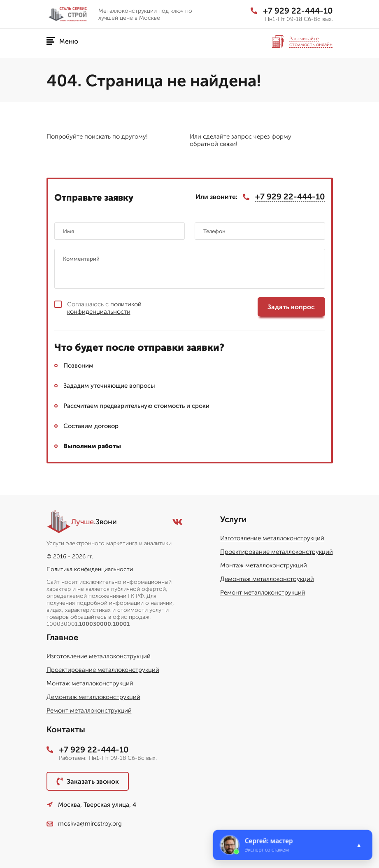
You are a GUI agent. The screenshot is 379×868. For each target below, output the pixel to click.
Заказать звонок (88, 781)
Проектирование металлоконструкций (277, 552)
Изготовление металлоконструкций (272, 538)
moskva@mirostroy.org (84, 824)
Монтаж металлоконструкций (264, 565)
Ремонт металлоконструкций (263, 593)
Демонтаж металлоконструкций (267, 579)
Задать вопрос (291, 307)
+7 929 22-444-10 (292, 11)
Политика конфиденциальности (90, 569)
